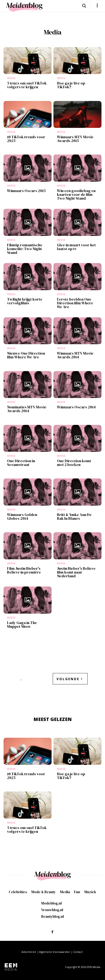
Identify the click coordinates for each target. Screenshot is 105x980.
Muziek (90, 892)
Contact (78, 952)
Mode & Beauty (44, 892)
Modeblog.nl (51, 903)
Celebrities (18, 892)
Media (65, 892)
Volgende (68, 679)
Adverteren (29, 952)
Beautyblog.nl (52, 916)
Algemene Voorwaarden (55, 952)
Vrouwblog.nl (52, 910)
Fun (77, 892)
